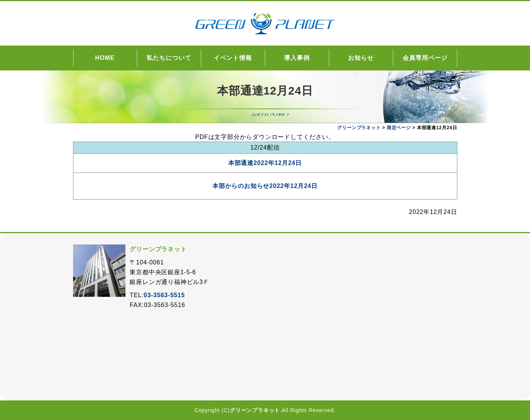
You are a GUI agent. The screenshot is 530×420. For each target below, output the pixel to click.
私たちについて (169, 58)
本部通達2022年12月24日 (265, 163)
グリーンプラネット (255, 410)
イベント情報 (233, 58)
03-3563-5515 (164, 295)
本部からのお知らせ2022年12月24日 (265, 186)
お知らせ (361, 58)
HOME (105, 58)
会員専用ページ (425, 58)
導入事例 (297, 58)
